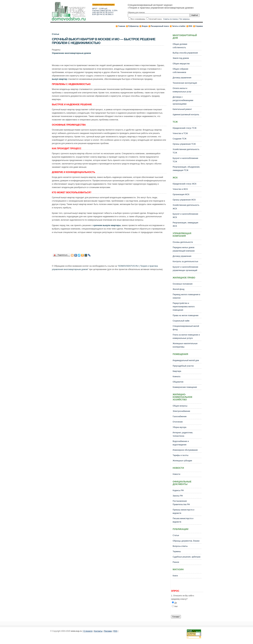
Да (176, 603)
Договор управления (182, 78)
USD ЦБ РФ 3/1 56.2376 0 (103, 12)
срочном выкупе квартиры (107, 225)
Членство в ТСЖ (180, 133)
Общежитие (178, 382)
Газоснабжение (180, 416)
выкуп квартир (60, 79)
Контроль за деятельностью (185, 261)
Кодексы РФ (178, 490)
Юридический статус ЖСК (185, 184)
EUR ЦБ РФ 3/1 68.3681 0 (103, 14)
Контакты (98, 631)
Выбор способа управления (185, 53)
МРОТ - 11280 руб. (100, 9)
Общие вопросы (180, 406)
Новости (176, 474)
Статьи (56, 34)
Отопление (178, 422)
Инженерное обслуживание (185, 450)
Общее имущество (181, 64)
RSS (190, 26)
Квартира (177, 371)
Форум (145, 26)
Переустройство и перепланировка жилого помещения (184, 307)
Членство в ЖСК (180, 189)
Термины (177, 552)
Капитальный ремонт (182, 109)
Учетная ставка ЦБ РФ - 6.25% (105, 10)
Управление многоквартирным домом (71, 53)
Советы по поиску (170, 19)
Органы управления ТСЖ (184, 144)
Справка (199, 26)
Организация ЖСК (181, 194)
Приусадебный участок (183, 366)
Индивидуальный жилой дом (186, 360)
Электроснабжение (181, 411)
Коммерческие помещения (185, 387)
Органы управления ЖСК (184, 200)
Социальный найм (181, 321)
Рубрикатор (133, 26)
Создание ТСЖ (180, 139)
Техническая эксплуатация (185, 83)
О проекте (88, 631)
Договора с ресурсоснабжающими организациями (183, 100)
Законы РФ (178, 496)
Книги (175, 576)
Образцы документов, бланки (186, 541)
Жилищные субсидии (182, 461)
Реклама (108, 631)
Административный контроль (186, 115)
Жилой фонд (179, 289)
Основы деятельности (183, 242)
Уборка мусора (180, 427)
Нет (176, 606)
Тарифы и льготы (181, 455)
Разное (176, 562)
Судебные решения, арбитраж (187, 557)
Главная (122, 26)
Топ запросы (184, 19)
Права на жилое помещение (186, 315)
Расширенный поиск (160, 26)
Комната (177, 377)
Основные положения (183, 284)
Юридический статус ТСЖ (185, 128)
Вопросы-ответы (180, 546)
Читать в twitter (179, 26)
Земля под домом (181, 58)
